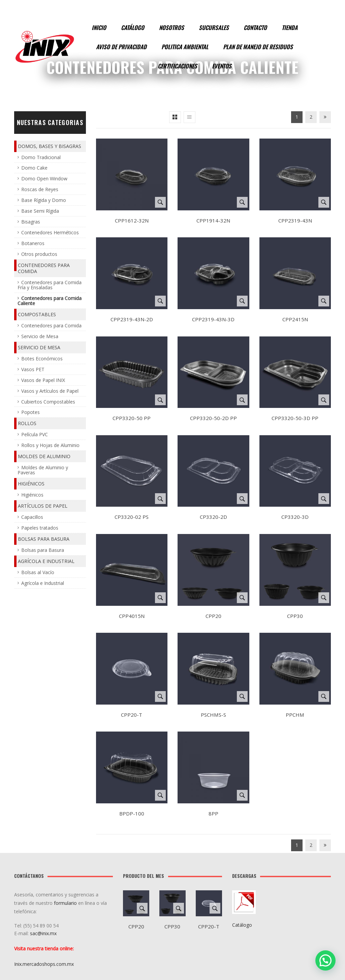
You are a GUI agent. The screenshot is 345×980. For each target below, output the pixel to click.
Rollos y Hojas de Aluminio (50, 445)
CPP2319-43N (295, 220)
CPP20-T (132, 715)
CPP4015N (132, 616)
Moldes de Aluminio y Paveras (43, 470)
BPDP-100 (132, 813)
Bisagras (31, 222)
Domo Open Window (44, 179)
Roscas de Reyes (40, 189)
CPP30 (295, 616)
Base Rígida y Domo (44, 200)
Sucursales (214, 27)
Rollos (27, 423)
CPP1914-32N (213, 220)
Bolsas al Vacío (38, 572)
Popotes (30, 412)
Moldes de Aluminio (44, 456)
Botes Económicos (42, 359)
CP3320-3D (295, 517)
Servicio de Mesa (40, 336)
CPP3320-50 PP (132, 418)
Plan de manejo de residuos (258, 47)
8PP (213, 813)
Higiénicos (31, 484)
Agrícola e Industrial (46, 561)
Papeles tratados (40, 528)
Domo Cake (34, 168)
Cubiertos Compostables (48, 402)
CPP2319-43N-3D (213, 319)
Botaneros (33, 243)
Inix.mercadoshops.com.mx (44, 964)
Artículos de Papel (43, 506)
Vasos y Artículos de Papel (50, 391)
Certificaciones (177, 66)
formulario (65, 903)
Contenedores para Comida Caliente (50, 301)
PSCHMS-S (213, 715)
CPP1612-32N (132, 220)
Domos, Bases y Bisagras (50, 146)
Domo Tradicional (41, 157)
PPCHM (295, 715)
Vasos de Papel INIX (43, 380)
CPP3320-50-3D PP (295, 418)
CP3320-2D (213, 517)
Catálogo (133, 27)
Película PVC (35, 434)
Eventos (222, 66)
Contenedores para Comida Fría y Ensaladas (50, 285)
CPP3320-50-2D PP (213, 418)
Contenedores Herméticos (50, 232)
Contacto (255, 27)
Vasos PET (33, 369)
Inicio (99, 27)
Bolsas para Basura (44, 539)
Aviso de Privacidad (121, 47)
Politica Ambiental (185, 47)
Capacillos (32, 517)
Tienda (290, 27)
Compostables (37, 314)
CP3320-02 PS (132, 517)
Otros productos (39, 254)
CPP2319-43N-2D (132, 319)
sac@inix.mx (44, 933)
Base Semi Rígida (40, 211)
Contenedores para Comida (44, 268)
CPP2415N (295, 319)
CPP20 (213, 616)
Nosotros (171, 27)
